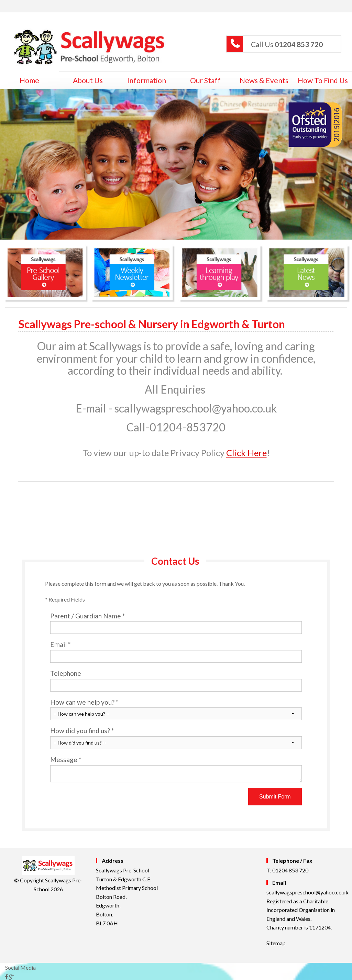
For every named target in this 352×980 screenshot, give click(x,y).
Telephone (176, 680)
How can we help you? (176, 709)
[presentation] (102, 801)
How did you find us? (176, 738)
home (29, 80)
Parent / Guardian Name (176, 623)
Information (147, 80)
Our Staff (205, 80)
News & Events (264, 80)
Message (176, 769)
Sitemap (276, 943)
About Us (88, 80)
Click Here (246, 453)
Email (176, 652)
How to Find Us (323, 80)
